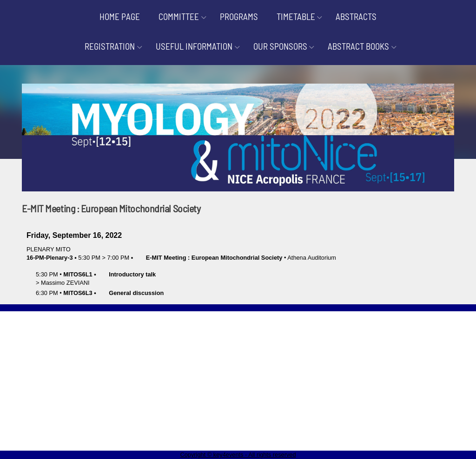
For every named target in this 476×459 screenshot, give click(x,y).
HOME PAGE (120, 16)
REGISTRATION (110, 46)
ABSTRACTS (356, 16)
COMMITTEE (179, 16)
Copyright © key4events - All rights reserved (238, 455)
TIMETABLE (296, 16)
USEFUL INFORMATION (194, 46)
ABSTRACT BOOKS (358, 46)
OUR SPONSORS (280, 46)
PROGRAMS (239, 16)
